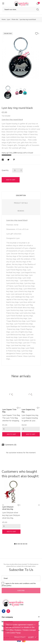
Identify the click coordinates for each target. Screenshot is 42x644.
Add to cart (11, 180)
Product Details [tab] (21, 203)
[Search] (21, 9)
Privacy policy (20, 637)
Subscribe (21, 591)
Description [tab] (21, 196)
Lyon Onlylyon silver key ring (8, 508)
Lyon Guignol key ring (28, 411)
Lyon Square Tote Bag (9, 411)
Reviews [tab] (21, 211)
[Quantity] (18, 170)
